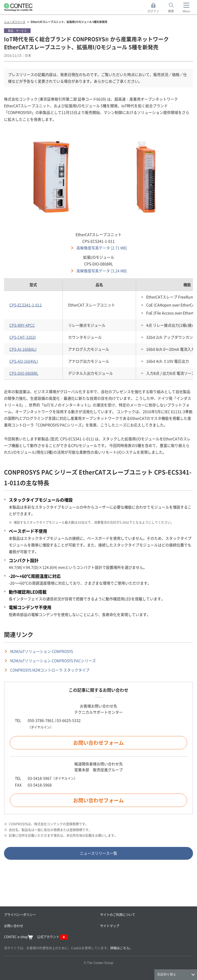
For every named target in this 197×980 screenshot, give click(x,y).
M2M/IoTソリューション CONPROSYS (42, 651)
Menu (186, 11)
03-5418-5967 (40, 778)
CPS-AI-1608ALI (23, 349)
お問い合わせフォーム (98, 743)
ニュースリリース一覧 (98, 853)
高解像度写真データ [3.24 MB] (102, 271)
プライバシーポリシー (20, 915)
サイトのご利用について (118, 915)
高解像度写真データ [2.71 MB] (102, 248)
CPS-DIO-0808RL (24, 373)
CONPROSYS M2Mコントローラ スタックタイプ (50, 670)
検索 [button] (174, 8)
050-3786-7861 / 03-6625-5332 (54, 720)
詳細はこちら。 (121, 948)
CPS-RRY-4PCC (22, 325)
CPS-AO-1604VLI (24, 361)
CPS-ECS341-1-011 (26, 305)
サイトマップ (110, 926)
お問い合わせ (14, 926)
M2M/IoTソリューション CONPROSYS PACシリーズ (53, 661)
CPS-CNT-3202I (22, 337)
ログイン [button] (155, 8)
